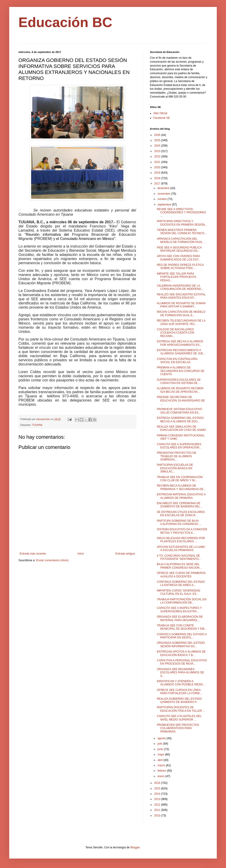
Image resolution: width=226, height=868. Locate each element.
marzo (162, 765)
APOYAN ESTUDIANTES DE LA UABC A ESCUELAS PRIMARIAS (181, 549)
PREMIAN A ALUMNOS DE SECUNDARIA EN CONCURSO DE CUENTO (181, 371)
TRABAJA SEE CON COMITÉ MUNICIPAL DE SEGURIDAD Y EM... (182, 627)
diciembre (164, 188)
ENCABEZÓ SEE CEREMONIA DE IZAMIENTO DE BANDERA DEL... (180, 505)
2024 (158, 146)
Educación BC (65, 22)
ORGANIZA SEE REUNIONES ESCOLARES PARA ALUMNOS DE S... (180, 673)
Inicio (81, 554)
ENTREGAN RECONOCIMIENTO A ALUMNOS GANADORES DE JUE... (181, 352)
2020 (158, 167)
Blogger (135, 847)
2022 (158, 156)
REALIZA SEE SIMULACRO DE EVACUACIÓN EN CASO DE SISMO (181, 428)
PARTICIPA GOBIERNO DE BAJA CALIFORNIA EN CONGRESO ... (179, 522)
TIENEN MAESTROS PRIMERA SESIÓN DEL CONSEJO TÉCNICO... (182, 232)
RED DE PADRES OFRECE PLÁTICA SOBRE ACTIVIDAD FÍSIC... (180, 267)
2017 (158, 184)
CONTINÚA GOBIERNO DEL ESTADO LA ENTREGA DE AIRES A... (181, 583)
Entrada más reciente (33, 554)
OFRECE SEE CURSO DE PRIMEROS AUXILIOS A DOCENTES (181, 575)
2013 (158, 799)
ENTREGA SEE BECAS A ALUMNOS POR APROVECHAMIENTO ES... (180, 343)
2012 (158, 805)
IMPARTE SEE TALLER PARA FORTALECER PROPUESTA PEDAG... (176, 277)
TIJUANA (37, 425)
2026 (158, 135)
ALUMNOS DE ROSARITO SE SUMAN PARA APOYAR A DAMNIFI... (181, 305)
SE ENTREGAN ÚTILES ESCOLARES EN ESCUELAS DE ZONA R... (181, 514)
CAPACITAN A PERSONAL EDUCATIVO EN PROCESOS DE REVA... (182, 662)
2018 (158, 178)
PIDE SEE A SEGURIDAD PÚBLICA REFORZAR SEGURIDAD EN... (179, 249)
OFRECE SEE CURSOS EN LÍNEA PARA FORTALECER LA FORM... (179, 692)
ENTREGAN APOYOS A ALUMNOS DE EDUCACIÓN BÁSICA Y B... (181, 653)
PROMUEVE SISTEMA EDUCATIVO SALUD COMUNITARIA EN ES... (179, 411)
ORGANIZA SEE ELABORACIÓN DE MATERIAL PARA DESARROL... (180, 618)
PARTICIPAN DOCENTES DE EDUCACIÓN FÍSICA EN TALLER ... (181, 709)
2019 (158, 173)
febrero (162, 771)
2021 (158, 162)
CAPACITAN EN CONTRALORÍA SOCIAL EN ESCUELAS (177, 361)
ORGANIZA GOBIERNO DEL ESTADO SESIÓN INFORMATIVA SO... (181, 644)
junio (161, 749)
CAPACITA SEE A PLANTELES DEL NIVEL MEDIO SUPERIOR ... (179, 718)
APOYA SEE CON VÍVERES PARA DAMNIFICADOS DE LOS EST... (179, 258)
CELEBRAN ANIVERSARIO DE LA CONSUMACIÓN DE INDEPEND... (180, 287)
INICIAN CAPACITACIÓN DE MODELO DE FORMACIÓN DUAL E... (181, 313)
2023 (158, 151)
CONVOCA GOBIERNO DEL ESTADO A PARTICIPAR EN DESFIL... (182, 636)
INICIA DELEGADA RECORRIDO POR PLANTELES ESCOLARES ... (181, 540)
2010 (158, 816)
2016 (158, 783)
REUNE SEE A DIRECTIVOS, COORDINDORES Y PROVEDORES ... (181, 213)
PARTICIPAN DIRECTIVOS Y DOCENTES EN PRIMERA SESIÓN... (182, 223)
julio (160, 744)
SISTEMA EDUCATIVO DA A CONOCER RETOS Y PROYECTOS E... (182, 531)
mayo (161, 755)
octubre (162, 199)
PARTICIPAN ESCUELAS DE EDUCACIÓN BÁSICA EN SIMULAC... (175, 468)
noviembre (164, 194)
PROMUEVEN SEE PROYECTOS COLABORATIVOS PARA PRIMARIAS (178, 728)
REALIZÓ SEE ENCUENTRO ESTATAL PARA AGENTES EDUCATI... (181, 296)
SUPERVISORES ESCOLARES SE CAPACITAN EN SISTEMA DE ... (179, 381)
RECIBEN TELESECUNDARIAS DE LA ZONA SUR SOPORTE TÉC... (181, 322)
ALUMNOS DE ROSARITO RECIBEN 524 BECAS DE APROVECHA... (180, 390)
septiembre (165, 205)
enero (161, 776)
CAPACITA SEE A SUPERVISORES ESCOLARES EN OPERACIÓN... (179, 446)
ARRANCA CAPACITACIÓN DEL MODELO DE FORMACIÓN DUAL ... (181, 240)
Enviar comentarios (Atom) (52, 560)
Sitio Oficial (160, 113)
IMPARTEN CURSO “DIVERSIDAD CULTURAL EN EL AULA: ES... (178, 592)
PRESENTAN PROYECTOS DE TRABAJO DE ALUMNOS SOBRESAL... (177, 456)
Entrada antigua (125, 554)
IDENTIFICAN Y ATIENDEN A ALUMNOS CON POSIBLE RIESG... (181, 683)
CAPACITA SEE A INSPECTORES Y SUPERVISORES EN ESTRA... (179, 610)
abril (161, 760)
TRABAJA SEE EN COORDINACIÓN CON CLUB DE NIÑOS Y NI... (180, 479)
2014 (158, 794)
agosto (162, 738)
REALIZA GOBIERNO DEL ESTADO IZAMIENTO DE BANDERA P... (179, 700)
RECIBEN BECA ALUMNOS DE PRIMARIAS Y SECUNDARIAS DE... (181, 487)
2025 (158, 140)
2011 (158, 810)
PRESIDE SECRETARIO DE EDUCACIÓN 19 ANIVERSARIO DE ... (181, 400)
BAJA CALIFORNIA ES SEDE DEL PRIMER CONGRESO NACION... (179, 566)
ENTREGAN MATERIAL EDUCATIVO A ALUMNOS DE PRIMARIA (181, 496)
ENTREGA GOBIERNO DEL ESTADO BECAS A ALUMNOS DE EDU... (180, 420)
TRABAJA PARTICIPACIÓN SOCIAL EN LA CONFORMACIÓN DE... (182, 601)
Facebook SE (162, 118)
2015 (158, 788)
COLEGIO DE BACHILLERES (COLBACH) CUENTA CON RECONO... (175, 333)
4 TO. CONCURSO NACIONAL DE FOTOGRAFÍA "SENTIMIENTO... (179, 557)
